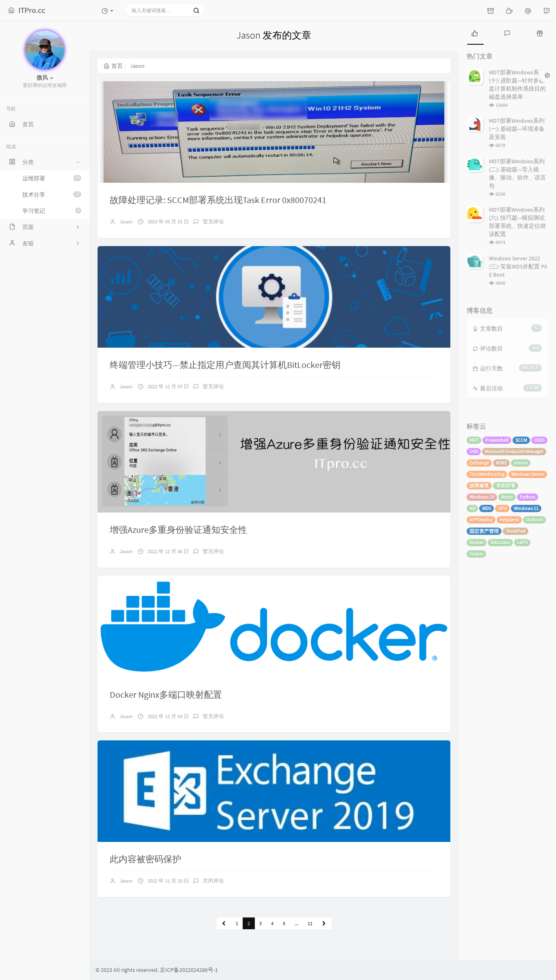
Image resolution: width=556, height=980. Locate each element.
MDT (474, 440)
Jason (126, 222)
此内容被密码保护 (146, 859)
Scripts (476, 554)
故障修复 (479, 486)
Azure (507, 497)
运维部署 (52, 178)
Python (528, 497)
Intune (521, 463)
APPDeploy (481, 520)
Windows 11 (526, 508)
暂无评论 (213, 222)
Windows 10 (482, 497)
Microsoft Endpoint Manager (514, 451)
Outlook (534, 520)
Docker (477, 542)
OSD (474, 451)
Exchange (479, 463)
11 (310, 923)
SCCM (521, 440)
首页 (113, 66)
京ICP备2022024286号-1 (189, 970)
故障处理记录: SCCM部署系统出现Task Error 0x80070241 (218, 200)
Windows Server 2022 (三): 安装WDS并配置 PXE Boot (518, 266)
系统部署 (506, 486)
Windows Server (528, 474)
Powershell (497, 440)
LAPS (522, 542)
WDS (486, 508)
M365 (501, 463)
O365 (539, 440)
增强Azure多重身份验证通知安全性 (178, 530)
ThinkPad (516, 531)
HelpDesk (509, 520)
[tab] (475, 32)
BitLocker (500, 542)
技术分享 (52, 195)
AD (472, 508)
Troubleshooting (487, 474)
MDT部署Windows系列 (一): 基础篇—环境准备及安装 (517, 129)
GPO (502, 508)
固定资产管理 (484, 531)
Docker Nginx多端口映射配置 (166, 694)
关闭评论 (213, 881)
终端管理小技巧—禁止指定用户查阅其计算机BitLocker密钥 (225, 365)
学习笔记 (52, 211)
